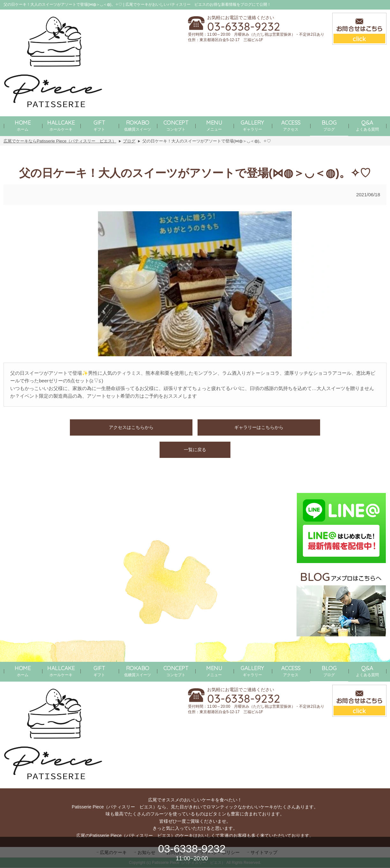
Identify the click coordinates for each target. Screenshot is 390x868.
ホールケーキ (61, 125)
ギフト (99, 125)
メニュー (214, 125)
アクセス (291, 125)
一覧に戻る (195, 450)
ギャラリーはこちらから (259, 427)
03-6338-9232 (244, 26)
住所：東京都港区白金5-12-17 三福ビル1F (225, 40)
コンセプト (176, 125)
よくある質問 (367, 125)
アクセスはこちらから (131, 427)
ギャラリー (252, 125)
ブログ (329, 125)
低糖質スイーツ (138, 125)
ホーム (23, 125)
